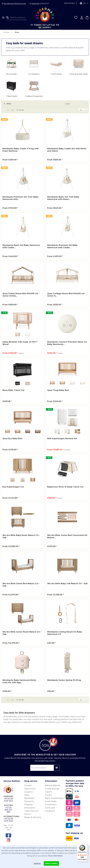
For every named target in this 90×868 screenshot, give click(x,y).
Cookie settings (52, 789)
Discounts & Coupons (30, 790)
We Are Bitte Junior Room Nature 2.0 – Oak (22, 633)
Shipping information (30, 806)
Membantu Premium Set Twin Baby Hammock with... (20, 198)
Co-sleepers (34, 74)
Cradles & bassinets (34, 96)
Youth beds (56, 74)
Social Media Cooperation (51, 803)
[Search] (8, 18)
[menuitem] (3, 18)
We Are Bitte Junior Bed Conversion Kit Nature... (67, 536)
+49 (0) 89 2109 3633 (8, 800)
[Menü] (86, 845)
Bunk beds (11, 74)
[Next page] (8, 110)
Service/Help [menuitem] (70, 3)
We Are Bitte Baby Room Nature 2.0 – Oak (21, 536)
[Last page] (13, 110)
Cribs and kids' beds (79, 74)
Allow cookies (51, 863)
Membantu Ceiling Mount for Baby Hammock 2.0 (65, 633)
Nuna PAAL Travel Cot (13, 390)
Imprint (49, 792)
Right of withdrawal (54, 798)
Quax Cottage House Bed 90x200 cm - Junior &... (67, 295)
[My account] (82, 18)
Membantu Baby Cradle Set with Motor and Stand (67, 150)
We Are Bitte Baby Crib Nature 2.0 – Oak (67, 584)
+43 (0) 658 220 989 (8, 810)
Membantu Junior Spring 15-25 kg (64, 680)
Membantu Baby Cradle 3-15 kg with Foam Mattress (21, 150)
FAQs (27, 795)
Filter (7, 104)
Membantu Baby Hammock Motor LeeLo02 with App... (19, 681)
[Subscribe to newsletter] (57, 768)
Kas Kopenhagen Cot (13, 487)
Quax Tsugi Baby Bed (58, 390)
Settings (37, 863)
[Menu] (3, 18)
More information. (56, 856)
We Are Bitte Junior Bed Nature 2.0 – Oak (21, 585)
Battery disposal (52, 785)
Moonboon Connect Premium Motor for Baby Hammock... (67, 343)
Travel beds (12, 96)
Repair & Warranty (33, 817)
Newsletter (30, 798)
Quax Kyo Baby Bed (12, 439)
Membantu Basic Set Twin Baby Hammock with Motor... (63, 198)
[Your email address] (45, 768)
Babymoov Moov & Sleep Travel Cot (65, 487)
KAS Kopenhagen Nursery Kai (62, 439)
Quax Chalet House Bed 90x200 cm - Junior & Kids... (21, 295)
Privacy (48, 795)
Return (28, 814)
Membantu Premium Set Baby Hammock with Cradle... (62, 246)
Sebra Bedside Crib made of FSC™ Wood (20, 343)
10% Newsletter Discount (15, 4)
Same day (36, 4)
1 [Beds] (4, 110)
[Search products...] (17, 18)
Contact (28, 785)
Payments (29, 801)
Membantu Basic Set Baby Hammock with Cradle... (21, 246)
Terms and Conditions (50, 809)
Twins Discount (31, 811)
